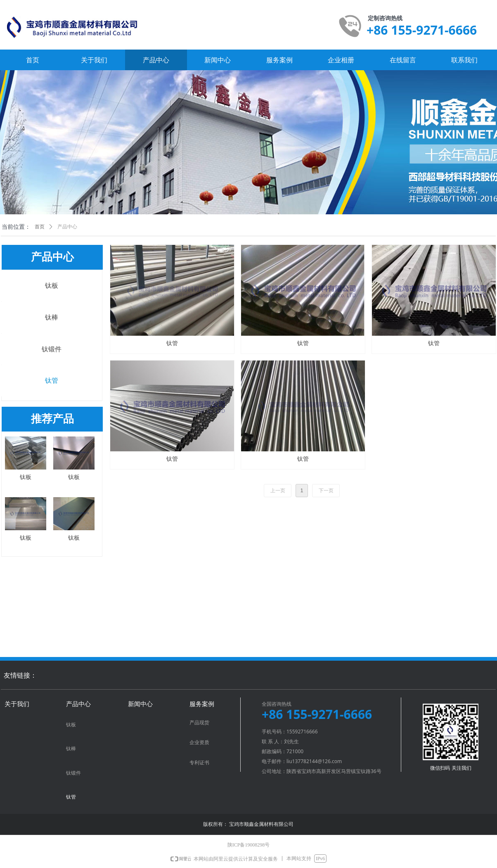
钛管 (52, 381)
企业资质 (199, 742)
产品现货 (199, 723)
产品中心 (67, 227)
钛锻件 (52, 349)
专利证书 (199, 763)
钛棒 (52, 317)
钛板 (52, 286)
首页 (40, 227)
